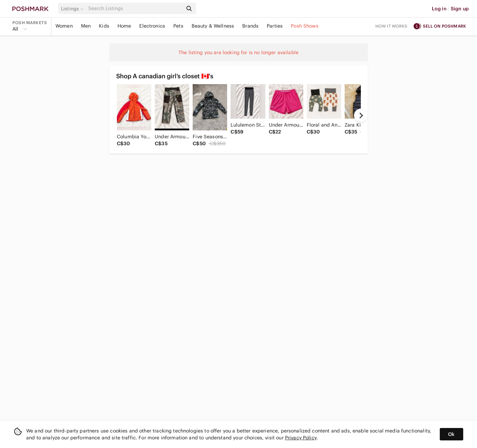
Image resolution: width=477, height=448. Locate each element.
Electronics (152, 26)
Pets (178, 26)
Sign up (460, 9)
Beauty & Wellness (213, 26)
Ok (451, 434)
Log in (439, 9)
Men (86, 26)
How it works (392, 26)
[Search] (135, 8)
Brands (250, 26)
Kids (104, 26)
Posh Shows (305, 26)
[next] (361, 116)
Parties (275, 26)
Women (64, 26)
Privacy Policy (301, 438)
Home (124, 26)
